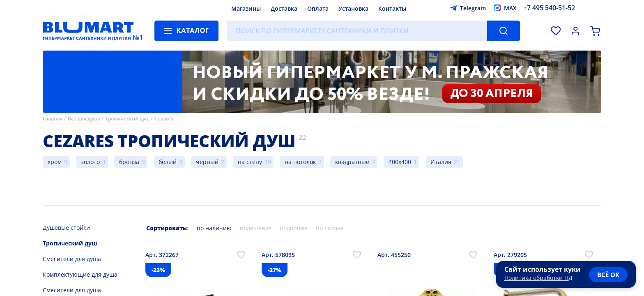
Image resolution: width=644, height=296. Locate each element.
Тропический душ (127, 119)
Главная (53, 119)
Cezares (164, 119)
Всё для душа (84, 119)
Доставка (284, 8)
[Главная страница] (88, 31)
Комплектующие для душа (80, 274)
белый (168, 162)
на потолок (300, 162)
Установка (353, 8)
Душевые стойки (66, 228)
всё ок (608, 275)
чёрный (207, 162)
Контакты (392, 8)
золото (90, 162)
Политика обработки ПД (538, 278)
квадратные (352, 162)
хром (55, 162)
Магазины (246, 8)
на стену (250, 162)
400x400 (400, 162)
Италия (441, 162)
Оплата (318, 8)
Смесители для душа (72, 259)
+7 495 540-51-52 (549, 8)
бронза (129, 162)
